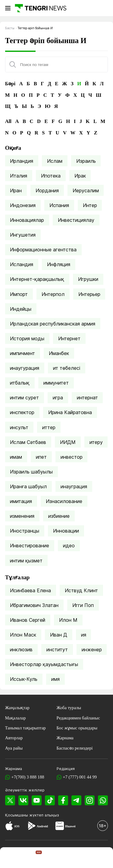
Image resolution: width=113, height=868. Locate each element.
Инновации (66, 531)
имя (55, 679)
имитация (21, 501)
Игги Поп (83, 605)
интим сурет (24, 398)
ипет (41, 457)
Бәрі (10, 84)
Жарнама (65, 738)
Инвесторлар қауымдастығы (44, 664)
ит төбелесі (67, 368)
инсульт (19, 427)
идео (69, 546)
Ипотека (51, 176)
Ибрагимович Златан (34, 605)
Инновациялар (27, 220)
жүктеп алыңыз (44, 815)
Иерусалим (86, 190)
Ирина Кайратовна (70, 412)
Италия (19, 176)
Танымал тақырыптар (25, 728)
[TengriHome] (34, 858)
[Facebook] (63, 800)
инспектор (22, 412)
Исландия (22, 264)
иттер (49, 427)
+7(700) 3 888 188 (28, 777)
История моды (27, 338)
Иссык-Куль (24, 679)
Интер (90, 205)
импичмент (22, 353)
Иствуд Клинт (81, 590)
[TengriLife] (80, 859)
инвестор (72, 457)
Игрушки (88, 279)
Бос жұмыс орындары (77, 728)
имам (16, 457)
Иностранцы (25, 531)
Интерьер (89, 294)
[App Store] (9, 826)
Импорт (19, 294)
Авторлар (14, 738)
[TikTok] (50, 800)
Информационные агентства (43, 250)
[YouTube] (37, 800)
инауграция (74, 486)
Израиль (86, 161)
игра (58, 398)
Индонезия (23, 205)
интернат (87, 398)
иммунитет (56, 383)
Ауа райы (14, 748)
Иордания (47, 190)
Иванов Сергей (28, 620)
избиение (59, 516)
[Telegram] (76, 800)
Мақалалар (16, 718)
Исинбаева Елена (30, 590)
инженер (92, 649)
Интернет (69, 338)
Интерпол (53, 294)
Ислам (55, 161)
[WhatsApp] (103, 800)
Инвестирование (30, 546)
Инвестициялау (76, 220)
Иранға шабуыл (28, 486)
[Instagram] (90, 800)
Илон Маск (23, 635)
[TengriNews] (11, 858)
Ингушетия (23, 235)
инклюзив (21, 649)
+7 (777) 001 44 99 (80, 777)
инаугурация (25, 368)
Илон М (68, 620)
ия (84, 635)
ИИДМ (68, 442)
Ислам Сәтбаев (28, 442)
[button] (102, 858)
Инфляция (59, 264)
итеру (96, 442)
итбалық (20, 383)
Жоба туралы (69, 708)
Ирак (80, 176)
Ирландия (22, 161)
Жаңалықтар (17, 708)
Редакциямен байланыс (78, 718)
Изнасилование (64, 501)
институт (57, 649)
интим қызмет (26, 561)
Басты (10, 28)
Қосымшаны (17, 815)
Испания (59, 205)
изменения (22, 516)
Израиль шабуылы (31, 472)
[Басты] (40, 8)
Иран (16, 190)
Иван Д (59, 635)
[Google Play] (31, 826)
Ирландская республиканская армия (53, 324)
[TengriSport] (57, 858)
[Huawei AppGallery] (60, 826)
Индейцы (21, 309)
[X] (10, 800)
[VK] (23, 800)
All (8, 121)
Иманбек (59, 353)
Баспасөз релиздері (75, 748)
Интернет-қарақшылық (37, 279)
